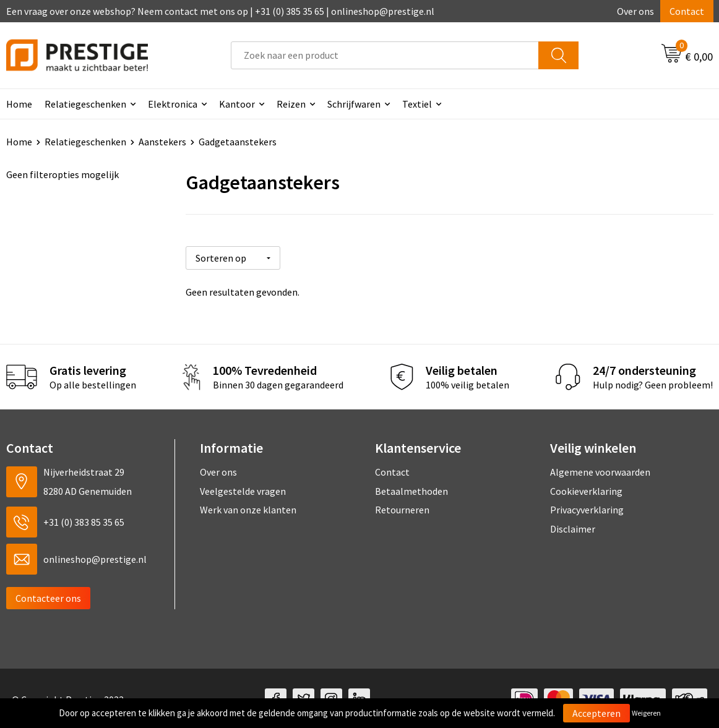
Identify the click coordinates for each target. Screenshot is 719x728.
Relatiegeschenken (85, 104)
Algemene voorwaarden (600, 470)
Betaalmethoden (411, 489)
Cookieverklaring (586, 489)
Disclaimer (573, 526)
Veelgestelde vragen (243, 489)
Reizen (291, 104)
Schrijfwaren (354, 104)
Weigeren (646, 713)
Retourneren (402, 508)
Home (19, 142)
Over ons (635, 11)
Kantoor (237, 104)
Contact (687, 11)
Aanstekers (162, 142)
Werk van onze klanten (248, 508)
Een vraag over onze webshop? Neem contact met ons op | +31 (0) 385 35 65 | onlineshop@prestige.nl (220, 11)
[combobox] (385, 55)
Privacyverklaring (587, 508)
